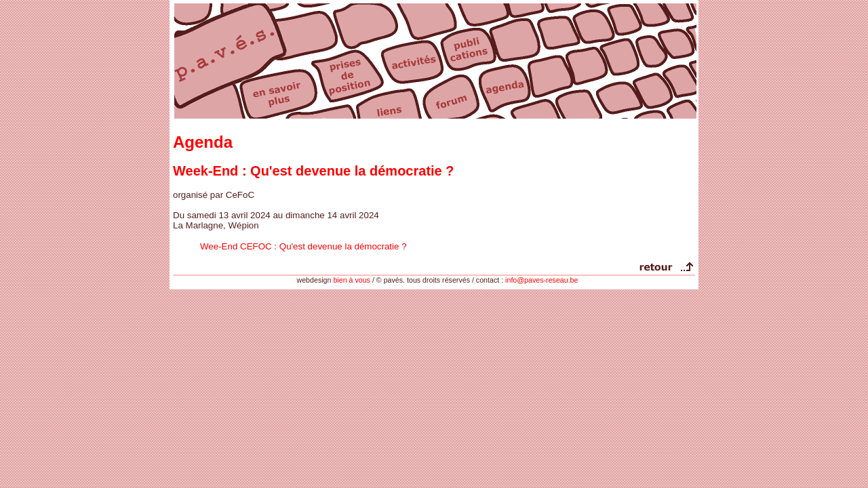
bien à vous (352, 280)
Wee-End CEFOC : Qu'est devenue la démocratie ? (303, 246)
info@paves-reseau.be (541, 280)
